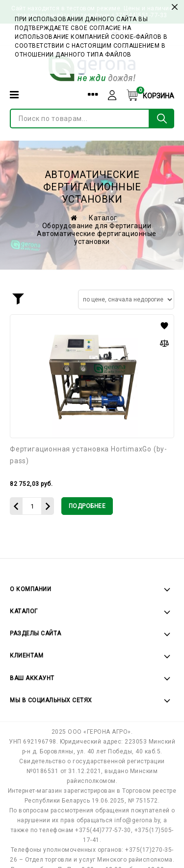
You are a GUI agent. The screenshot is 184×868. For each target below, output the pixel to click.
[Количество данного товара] (32, 506)
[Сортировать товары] (126, 299)
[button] (164, 326)
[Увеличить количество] (48, 506)
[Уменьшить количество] (16, 506)
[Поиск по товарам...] (80, 119)
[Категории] (14, 95)
